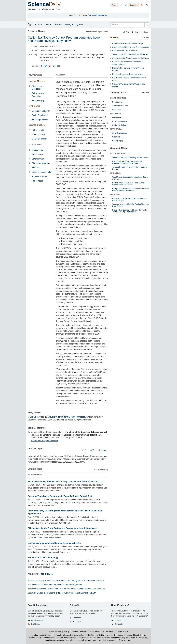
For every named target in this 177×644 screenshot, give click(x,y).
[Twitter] (46, 66)
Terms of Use (122, 632)
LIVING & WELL (116, 129)
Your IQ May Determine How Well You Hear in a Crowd (130, 178)
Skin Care (116, 137)
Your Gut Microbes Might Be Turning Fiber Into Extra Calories (130, 205)
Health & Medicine (37, 81)
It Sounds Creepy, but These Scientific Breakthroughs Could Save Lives (127, 162)
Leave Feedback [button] (121, 620)
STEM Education (39, 139)
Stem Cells (117, 110)
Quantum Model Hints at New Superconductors (131, 47)
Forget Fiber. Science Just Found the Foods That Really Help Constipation (129, 211)
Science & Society (37, 125)
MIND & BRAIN (116, 114)
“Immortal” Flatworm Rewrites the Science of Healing (130, 168)
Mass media (37, 150)
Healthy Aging (38, 101)
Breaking (115, 37)
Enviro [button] (58, 25)
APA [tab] (92, 450)
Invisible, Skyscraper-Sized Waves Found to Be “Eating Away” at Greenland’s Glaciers (66, 581)
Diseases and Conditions (38, 88)
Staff (65, 632)
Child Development (120, 121)
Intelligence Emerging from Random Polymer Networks (54, 543)
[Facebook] (41, 66)
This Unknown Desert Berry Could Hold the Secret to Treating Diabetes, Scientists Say (67, 589)
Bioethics (36, 168)
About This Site (55, 632)
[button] (126, 32)
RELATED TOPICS (35, 75)
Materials (32, 417)
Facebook (77, 618)
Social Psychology (40, 115)
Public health (38, 181)
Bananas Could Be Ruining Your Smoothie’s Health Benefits (130, 199)
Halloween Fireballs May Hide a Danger (128, 43)
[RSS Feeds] (142, 5)
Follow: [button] (114, 5)
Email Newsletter (38, 620)
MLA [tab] (84, 450)
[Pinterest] (50, 66)
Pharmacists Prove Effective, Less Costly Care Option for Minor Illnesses (63, 482)
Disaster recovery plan (42, 172)
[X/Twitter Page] (126, 5)
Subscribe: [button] (134, 5)
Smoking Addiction (40, 120)
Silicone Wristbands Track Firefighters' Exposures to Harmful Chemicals (63, 528)
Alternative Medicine (120, 106)
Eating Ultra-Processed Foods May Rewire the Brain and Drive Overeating (130, 190)
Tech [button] (48, 25)
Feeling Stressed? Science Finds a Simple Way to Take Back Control (129, 184)
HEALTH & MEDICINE (118, 98)
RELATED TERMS (35, 145)
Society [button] (69, 25)
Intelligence (117, 117)
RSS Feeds (36, 624)
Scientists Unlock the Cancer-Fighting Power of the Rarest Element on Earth (62, 593)
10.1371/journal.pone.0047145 (45, 441)
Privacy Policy (95, 632)
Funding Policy (39, 134)
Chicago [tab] (102, 450)
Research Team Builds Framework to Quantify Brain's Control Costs (60, 496)
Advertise (84, 632)
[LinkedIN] (54, 66)
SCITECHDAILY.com (46, 574)
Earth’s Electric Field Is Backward (125, 51)
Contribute (74, 632)
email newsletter (100, 15)
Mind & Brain (35, 106)
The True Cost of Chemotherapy (43, 558)
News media (37, 155)
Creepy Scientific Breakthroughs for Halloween (131, 58)
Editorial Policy (109, 632)
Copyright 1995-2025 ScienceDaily (44, 635)
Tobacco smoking (40, 176)
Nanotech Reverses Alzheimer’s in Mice (128, 74)
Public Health (38, 130)
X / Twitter (77, 622)
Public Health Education (38, 95)
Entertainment (38, 159)
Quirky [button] (80, 25)
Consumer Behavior (41, 111)
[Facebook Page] (121, 5)
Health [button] (38, 25)
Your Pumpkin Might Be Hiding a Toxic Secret (130, 54)
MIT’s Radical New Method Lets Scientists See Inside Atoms (55, 585)
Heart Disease (118, 102)
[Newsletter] (147, 5)
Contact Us (119, 624)
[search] (147, 25)
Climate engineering (41, 163)
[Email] (59, 66)
